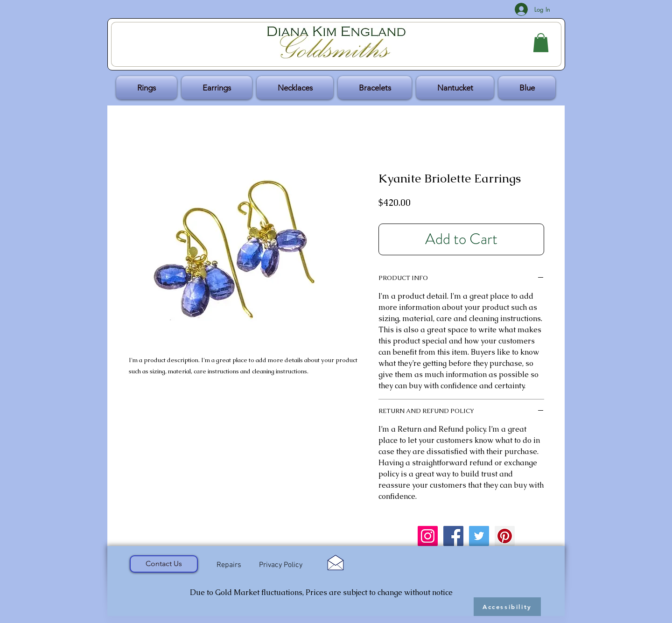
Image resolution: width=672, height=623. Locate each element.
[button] (541, 43)
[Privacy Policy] (280, 565)
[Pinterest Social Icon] (505, 536)
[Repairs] (229, 565)
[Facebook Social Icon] (453, 536)
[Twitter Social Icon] (479, 536)
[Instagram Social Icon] (428, 536)
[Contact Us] (164, 564)
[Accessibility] (507, 607)
